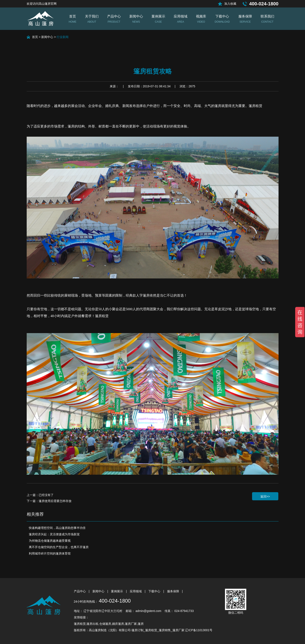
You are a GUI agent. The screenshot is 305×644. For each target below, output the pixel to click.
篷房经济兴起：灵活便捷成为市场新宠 (54, 534)
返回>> (265, 496)
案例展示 (117, 591)
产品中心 (80, 591)
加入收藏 (230, 4)
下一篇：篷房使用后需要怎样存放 (49, 501)
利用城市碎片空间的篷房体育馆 (50, 553)
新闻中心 (47, 37)
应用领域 (136, 591)
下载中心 (155, 591)
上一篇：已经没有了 (40, 495)
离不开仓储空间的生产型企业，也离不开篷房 (59, 547)
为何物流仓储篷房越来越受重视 (50, 541)
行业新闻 (63, 37)
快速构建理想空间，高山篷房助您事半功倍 (57, 528)
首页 (35, 37)
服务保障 (174, 591)
